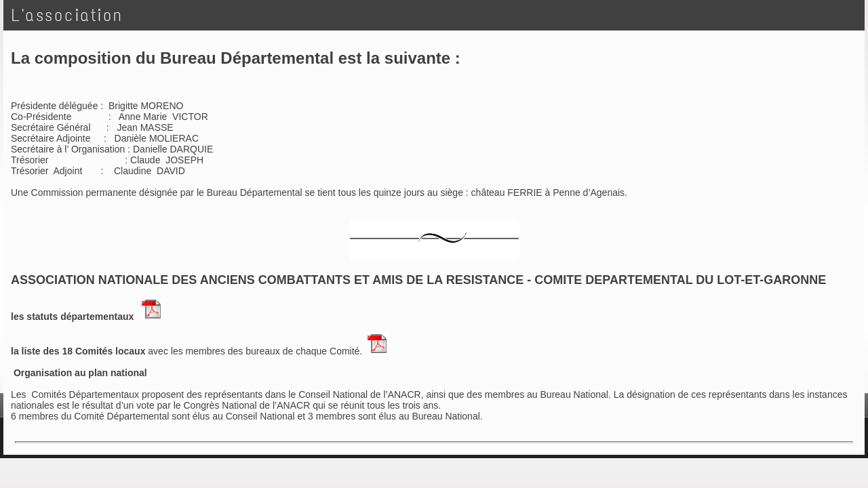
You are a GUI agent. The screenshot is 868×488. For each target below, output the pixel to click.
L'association (67, 15)
